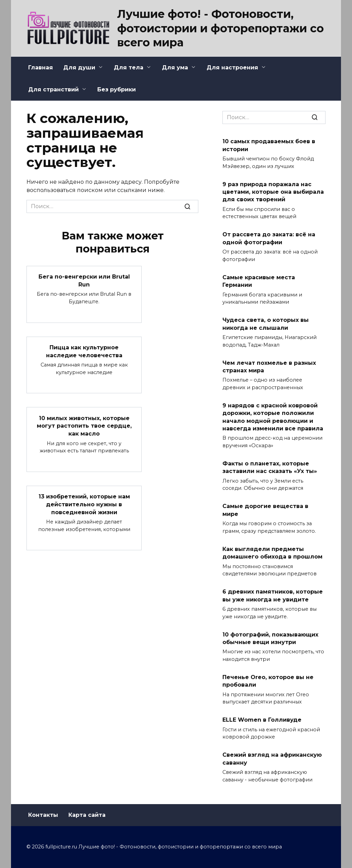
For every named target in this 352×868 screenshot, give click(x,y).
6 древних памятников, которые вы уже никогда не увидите (273, 595)
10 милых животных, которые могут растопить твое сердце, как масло (84, 425)
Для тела (129, 67)
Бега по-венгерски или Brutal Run (84, 280)
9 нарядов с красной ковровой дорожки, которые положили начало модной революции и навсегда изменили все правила (273, 417)
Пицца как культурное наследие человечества (84, 351)
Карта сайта (87, 815)
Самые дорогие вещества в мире (265, 510)
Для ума (175, 67)
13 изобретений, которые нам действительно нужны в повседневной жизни (84, 504)
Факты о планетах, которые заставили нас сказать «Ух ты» (270, 467)
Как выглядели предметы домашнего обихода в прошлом (272, 553)
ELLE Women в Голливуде (262, 720)
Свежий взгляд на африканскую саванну (272, 759)
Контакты (43, 815)
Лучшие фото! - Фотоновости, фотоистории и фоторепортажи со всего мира (221, 28)
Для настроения (232, 67)
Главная (41, 67)
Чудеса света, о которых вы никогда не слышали (266, 324)
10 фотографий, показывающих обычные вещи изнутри (270, 638)
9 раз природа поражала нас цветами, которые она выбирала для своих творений (273, 192)
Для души (79, 67)
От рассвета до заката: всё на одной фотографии (269, 238)
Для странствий (53, 89)
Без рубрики (117, 89)
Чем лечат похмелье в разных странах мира (269, 366)
